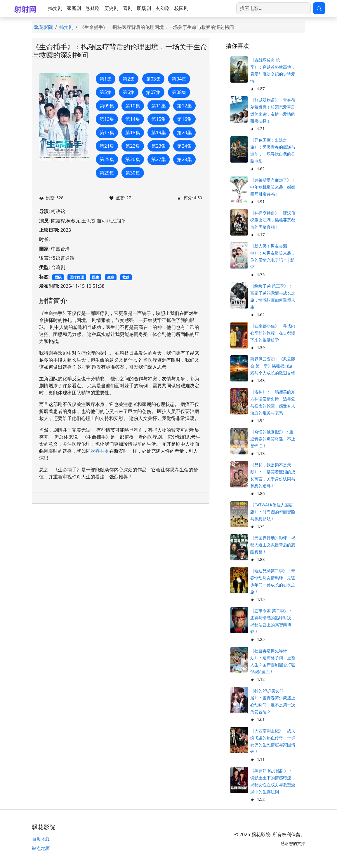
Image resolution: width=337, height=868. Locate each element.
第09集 (107, 106)
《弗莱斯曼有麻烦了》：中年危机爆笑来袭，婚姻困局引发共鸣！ (273, 187)
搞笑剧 (55, 8)
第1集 (106, 79)
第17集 (107, 133)
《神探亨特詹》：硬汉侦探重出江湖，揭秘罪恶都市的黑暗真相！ (273, 220)
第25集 (107, 159)
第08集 (179, 92)
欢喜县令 (100, 451)
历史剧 (111, 8)
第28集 (184, 159)
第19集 (159, 133)
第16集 (184, 119)
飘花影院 (44, 27)
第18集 (133, 133)
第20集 (184, 133)
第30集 (133, 173)
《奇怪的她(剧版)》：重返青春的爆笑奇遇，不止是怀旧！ (273, 439)
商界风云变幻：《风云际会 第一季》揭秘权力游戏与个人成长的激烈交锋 (273, 366)
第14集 (133, 119)
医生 (95, 277)
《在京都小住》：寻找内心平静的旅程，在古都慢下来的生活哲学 (273, 333)
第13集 (107, 119)
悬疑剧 (93, 8)
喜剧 (128, 8)
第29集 (107, 173)
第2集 (129, 79)
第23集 (159, 146)
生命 (111, 277)
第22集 (133, 146)
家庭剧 (74, 8)
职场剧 (144, 8)
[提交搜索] (319, 8)
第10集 (133, 106)
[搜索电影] (273, 8)
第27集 (159, 159)
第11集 (159, 106)
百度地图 (41, 839)
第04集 (179, 79)
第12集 (184, 106)
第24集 (184, 146)
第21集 (107, 146)
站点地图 (41, 848)
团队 (58, 277)
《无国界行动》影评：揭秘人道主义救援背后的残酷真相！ (273, 545)
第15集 (159, 119)
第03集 (153, 79)
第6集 (129, 92)
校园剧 (181, 8)
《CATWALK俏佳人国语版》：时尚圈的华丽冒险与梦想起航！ (273, 512)
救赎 (126, 277)
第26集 (133, 159)
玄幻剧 (163, 8)
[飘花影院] (26, 8)
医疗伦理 (77, 277)
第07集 (153, 92)
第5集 (106, 92)
